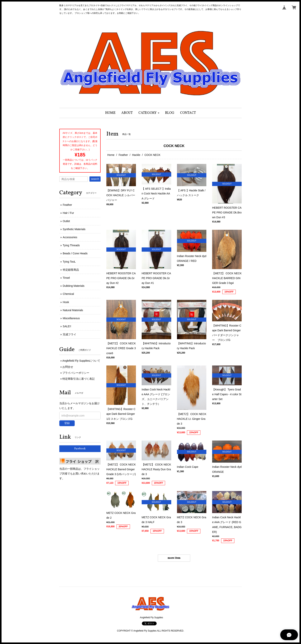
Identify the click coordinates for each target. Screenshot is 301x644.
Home (111, 155)
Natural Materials (73, 310)
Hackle (136, 155)
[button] (149, 113)
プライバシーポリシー (76, 373)
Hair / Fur (68, 213)
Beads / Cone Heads (75, 253)
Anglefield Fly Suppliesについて (81, 361)
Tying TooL (69, 262)
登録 (67, 423)
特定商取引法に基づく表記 (79, 379)
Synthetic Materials (74, 229)
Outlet (66, 221)
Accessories (70, 237)
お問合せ (68, 367)
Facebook (80, 449)
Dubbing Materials (74, 286)
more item (174, 558)
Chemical (68, 294)
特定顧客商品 (71, 270)
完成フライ (69, 334)
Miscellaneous (71, 318)
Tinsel (66, 278)
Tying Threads (71, 245)
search (95, 179)
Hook (66, 302)
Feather (123, 155)
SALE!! (67, 326)
